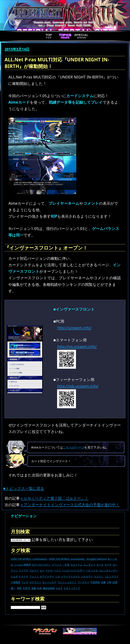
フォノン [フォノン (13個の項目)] (34, 576)
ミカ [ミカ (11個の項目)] (57, 576)
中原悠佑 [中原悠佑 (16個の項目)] (95, 582)
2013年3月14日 (17, 49)
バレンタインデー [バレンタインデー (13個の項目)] (108, 570)
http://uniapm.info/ (74, 328)
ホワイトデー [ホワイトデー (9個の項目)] (47, 576)
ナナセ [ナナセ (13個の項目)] (49, 570)
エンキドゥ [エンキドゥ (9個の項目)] (89, 565)
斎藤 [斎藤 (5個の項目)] (34, 588)
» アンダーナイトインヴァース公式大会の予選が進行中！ (70, 505)
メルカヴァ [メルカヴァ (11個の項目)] (87, 576)
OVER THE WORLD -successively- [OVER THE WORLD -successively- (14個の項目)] (67, 559)
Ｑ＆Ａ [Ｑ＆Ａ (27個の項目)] (59, 588)
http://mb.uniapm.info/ (78, 386)
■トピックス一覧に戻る (24, 488)
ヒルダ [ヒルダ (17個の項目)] (14, 576)
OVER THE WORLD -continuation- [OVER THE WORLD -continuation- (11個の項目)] (29, 559)
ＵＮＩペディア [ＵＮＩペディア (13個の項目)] (72, 588)
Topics (65, 36)
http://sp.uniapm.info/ (77, 346)
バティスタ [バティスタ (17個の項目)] (92, 570)
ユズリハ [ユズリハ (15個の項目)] (99, 576)
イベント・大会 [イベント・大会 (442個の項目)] (61, 565)
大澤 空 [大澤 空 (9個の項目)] (27, 588)
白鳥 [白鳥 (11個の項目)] (39, 588)
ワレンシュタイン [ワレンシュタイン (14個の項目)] (67, 582)
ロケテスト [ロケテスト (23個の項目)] (35, 582)
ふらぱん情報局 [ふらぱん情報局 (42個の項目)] (22, 565)
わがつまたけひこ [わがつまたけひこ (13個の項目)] (41, 565)
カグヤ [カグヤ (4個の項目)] (108, 565)
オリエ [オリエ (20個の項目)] (100, 565)
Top (49, 36)
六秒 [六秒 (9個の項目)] (109, 582)
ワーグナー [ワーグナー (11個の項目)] (83, 582)
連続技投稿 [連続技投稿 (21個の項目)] (49, 588)
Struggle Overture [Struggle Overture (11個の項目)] (96, 559)
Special (81, 36)
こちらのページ (74, 447)
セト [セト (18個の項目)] (42, 570)
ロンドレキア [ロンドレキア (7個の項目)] (49, 582)
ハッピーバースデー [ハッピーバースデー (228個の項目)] (73, 570)
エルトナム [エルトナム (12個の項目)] (76, 565)
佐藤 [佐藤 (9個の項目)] (103, 582)
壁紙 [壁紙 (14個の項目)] (19, 588)
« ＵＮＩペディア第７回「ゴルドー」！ (55, 498)
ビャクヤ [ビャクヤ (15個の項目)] (24, 576)
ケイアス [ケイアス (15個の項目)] (24, 570)
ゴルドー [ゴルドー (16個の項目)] (34, 570)
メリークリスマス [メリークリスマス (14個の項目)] (70, 576)
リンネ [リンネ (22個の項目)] (25, 582)
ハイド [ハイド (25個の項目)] (57, 570)
